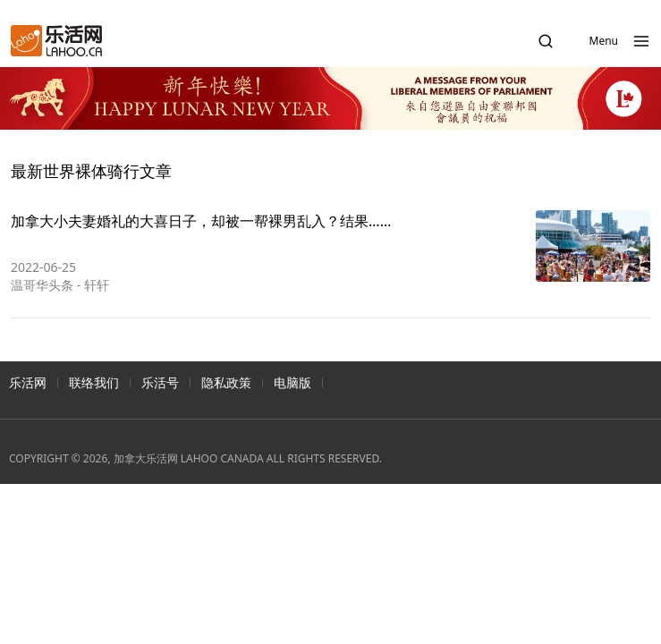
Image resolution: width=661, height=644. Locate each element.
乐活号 (160, 382)
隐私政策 (226, 382)
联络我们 (94, 382)
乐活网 (28, 382)
